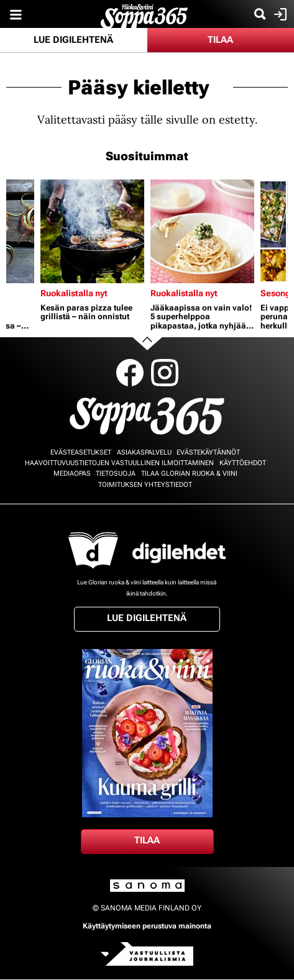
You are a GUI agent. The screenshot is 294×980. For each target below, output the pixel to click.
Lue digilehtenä (73, 40)
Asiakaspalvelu (144, 452)
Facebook (130, 373)
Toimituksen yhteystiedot (145, 485)
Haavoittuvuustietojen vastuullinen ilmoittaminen (119, 463)
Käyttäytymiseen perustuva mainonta (147, 926)
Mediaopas (72, 474)
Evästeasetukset (81, 452)
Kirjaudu (279, 14)
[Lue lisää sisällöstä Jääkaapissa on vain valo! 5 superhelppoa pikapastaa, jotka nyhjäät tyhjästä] (202, 231)
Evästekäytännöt (208, 452)
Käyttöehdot (243, 463)
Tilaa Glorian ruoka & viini (189, 474)
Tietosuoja (116, 474)
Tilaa (220, 40)
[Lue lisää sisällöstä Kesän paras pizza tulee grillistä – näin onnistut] (92, 231)
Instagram (165, 373)
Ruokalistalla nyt (74, 293)
